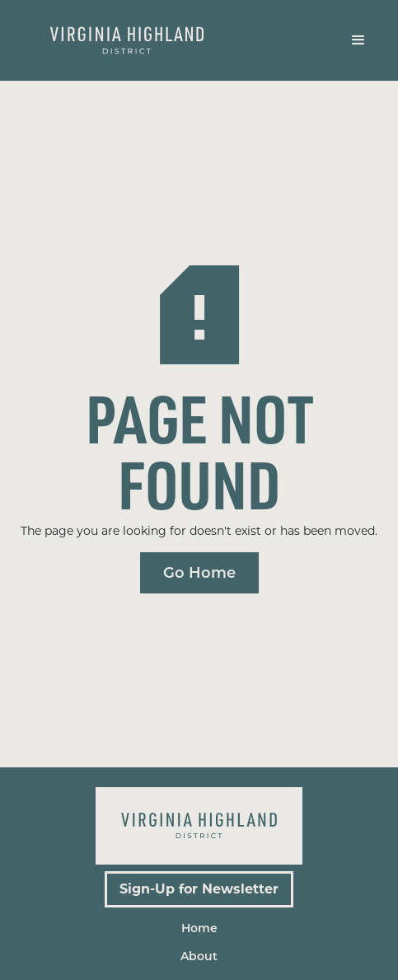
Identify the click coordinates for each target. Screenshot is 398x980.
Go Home (199, 573)
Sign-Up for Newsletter (199, 889)
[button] (358, 40)
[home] (127, 40)
